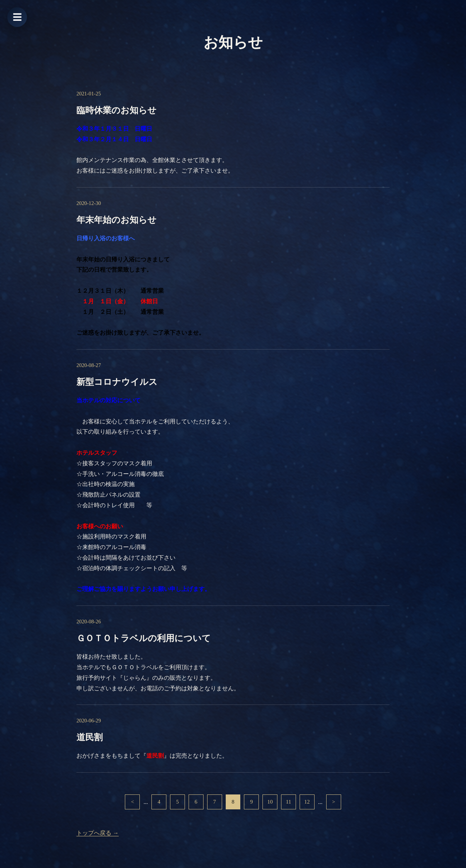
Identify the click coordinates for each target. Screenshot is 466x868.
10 (271, 802)
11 (290, 802)
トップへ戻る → (98, 833)
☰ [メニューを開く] (17, 17)
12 (309, 802)
